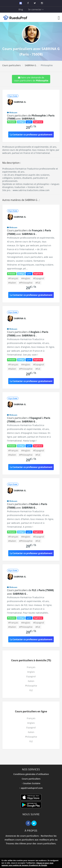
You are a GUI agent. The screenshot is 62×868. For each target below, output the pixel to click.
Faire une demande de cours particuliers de (31, 79)
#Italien (12, 283)
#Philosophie (26, 283)
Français (31, 667)
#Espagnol (39, 278)
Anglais (31, 672)
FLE (31, 690)
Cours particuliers (11, 65)
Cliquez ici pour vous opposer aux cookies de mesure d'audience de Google (27, 864)
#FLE (38, 283)
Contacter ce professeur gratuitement (31, 135)
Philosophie (31, 686)
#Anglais (26, 278)
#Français (13, 278)
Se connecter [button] (36, 9)
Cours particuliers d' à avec (28, 334)
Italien (31, 681)
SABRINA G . (31, 65)
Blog (21, 9)
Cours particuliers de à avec (31, 117)
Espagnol (31, 676)
